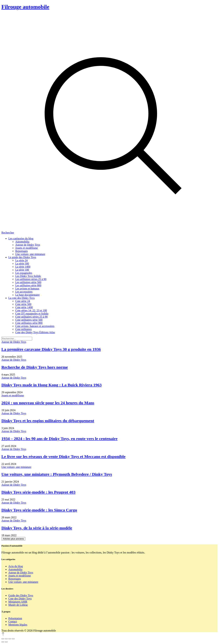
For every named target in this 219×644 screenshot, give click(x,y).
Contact (13, 621)
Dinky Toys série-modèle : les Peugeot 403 (38, 492)
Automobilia (15, 569)
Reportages (15, 579)
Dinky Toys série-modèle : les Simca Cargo (39, 510)
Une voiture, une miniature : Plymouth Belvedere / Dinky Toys (57, 474)
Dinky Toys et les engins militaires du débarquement (48, 421)
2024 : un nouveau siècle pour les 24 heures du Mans (48, 403)
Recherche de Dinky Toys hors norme (35, 367)
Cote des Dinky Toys (20, 599)
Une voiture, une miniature (16, 467)
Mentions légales (18, 625)
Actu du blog (16, 566)
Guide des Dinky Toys (21, 595)
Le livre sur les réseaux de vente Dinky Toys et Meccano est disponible (63, 456)
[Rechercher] (109, 124)
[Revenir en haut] (3, 635)
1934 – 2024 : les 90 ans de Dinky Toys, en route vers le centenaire (59, 439)
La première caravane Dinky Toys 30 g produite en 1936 (51, 349)
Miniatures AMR (18, 602)
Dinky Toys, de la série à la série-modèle (37, 528)
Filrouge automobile (25, 7)
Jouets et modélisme (13, 395)
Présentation (15, 618)
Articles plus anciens (13, 539)
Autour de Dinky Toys (14, 342)
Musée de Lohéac (18, 605)
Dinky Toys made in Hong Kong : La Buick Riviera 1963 (51, 385)
